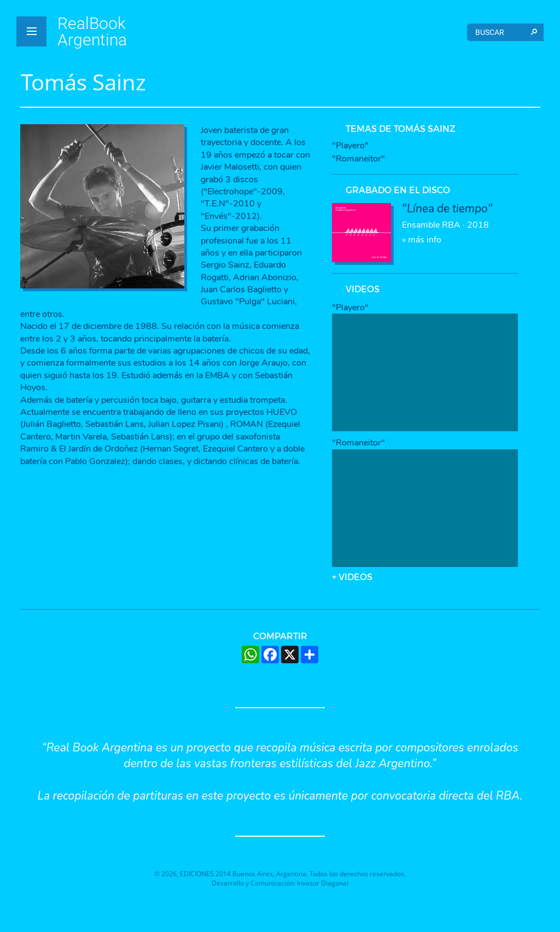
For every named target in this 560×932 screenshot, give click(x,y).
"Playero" (350, 146)
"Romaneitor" (358, 159)
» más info (447, 224)
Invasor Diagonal (323, 883)
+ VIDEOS (352, 577)
